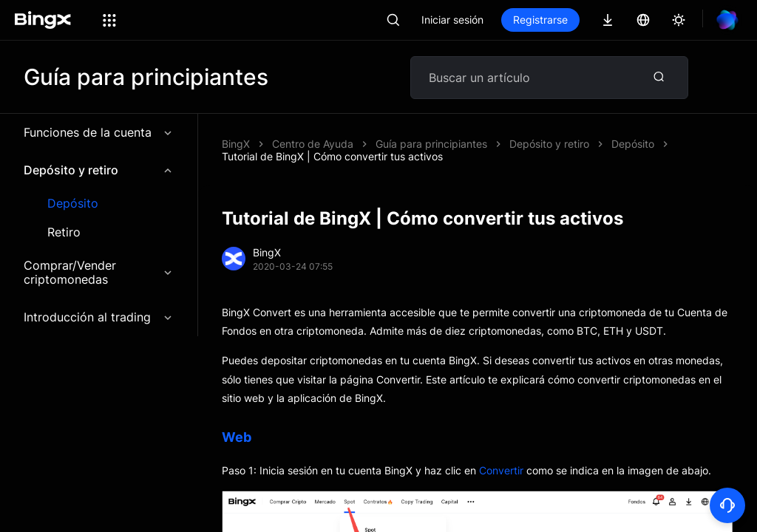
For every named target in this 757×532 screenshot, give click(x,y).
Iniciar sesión (452, 20)
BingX (236, 144)
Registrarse (540, 20)
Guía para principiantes (431, 144)
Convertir (501, 470)
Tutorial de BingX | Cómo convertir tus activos (332, 156)
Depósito (73, 204)
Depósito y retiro (99, 170)
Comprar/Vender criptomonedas (99, 272)
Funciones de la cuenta (99, 132)
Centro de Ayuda (313, 144)
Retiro (64, 232)
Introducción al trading (99, 317)
